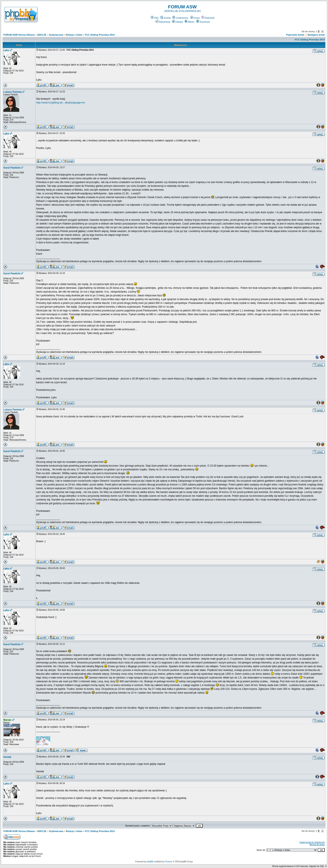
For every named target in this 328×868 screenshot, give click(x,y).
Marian (7, 720)
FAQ (155, 18)
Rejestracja (163, 22)
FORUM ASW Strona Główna (19, 35)
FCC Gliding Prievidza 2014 (100, 35)
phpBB (150, 862)
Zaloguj (177, 22)
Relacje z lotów (74, 35)
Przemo (169, 862)
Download (203, 22)
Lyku (6, 50)
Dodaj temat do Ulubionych (312, 842)
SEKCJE (42, 35)
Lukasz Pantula (12, 92)
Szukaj (165, 18)
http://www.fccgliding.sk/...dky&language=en (61, 103)
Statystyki (208, 18)
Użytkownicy (180, 18)
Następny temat (316, 35)
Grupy (195, 18)
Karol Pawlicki (12, 168)
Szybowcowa (56, 35)
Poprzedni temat (295, 35)
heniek (7, 757)
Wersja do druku (317, 845)
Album (190, 22)
